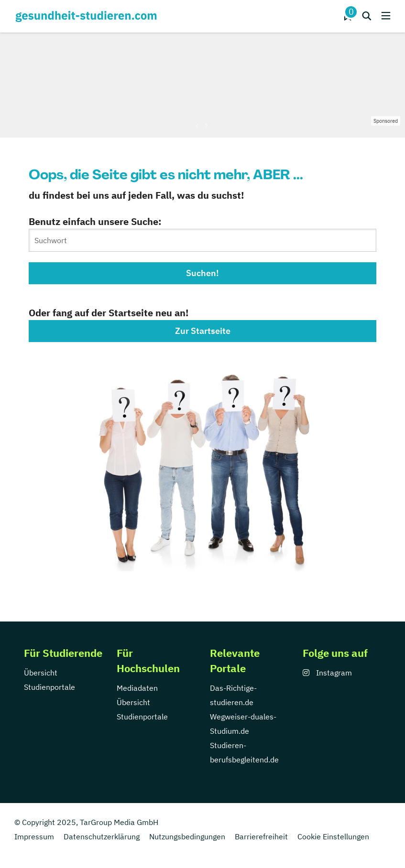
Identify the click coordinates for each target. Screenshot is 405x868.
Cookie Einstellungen (333, 836)
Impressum (34, 836)
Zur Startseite (203, 331)
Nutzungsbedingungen (187, 836)
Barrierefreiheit (261, 836)
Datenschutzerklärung (102, 836)
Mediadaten (137, 688)
